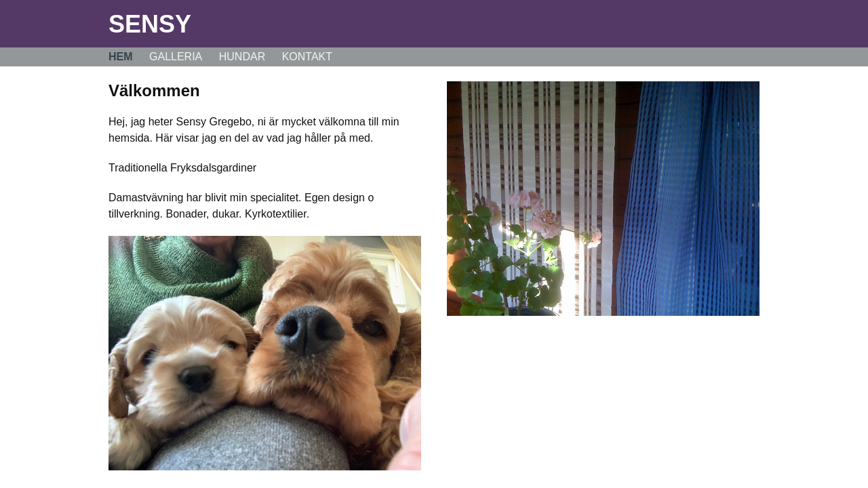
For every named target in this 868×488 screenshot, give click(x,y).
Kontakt (307, 57)
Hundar (242, 57)
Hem (121, 57)
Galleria (176, 57)
